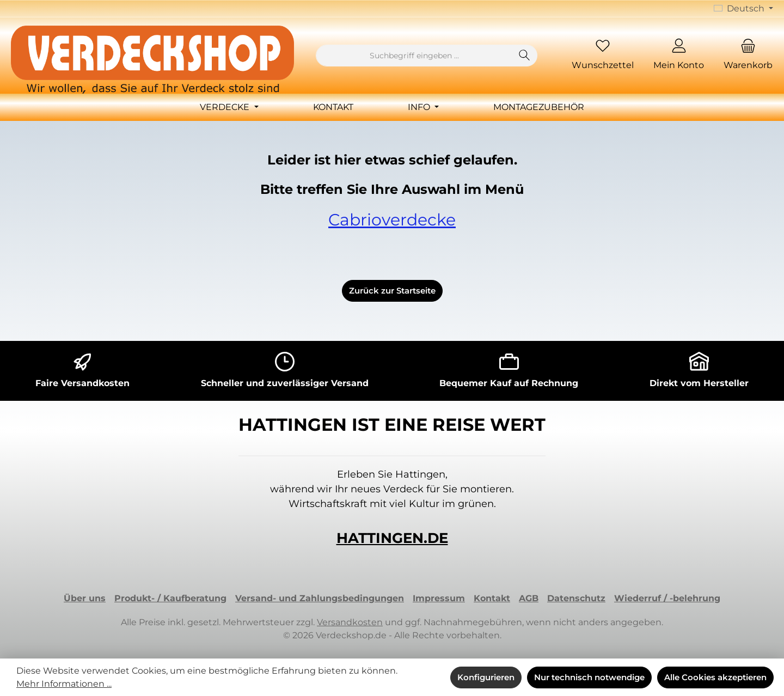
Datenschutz (576, 598)
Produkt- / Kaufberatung (170, 598)
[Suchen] (525, 56)
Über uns (85, 598)
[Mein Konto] (679, 56)
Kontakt (492, 598)
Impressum (439, 598)
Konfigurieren (486, 677)
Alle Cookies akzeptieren (715, 677)
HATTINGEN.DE (392, 538)
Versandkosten (350, 622)
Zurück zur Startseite (392, 291)
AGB (529, 598)
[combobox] (414, 56)
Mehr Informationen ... (64, 684)
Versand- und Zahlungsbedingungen (320, 598)
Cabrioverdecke (392, 220)
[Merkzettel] (603, 56)
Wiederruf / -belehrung (667, 598)
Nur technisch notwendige (589, 677)
